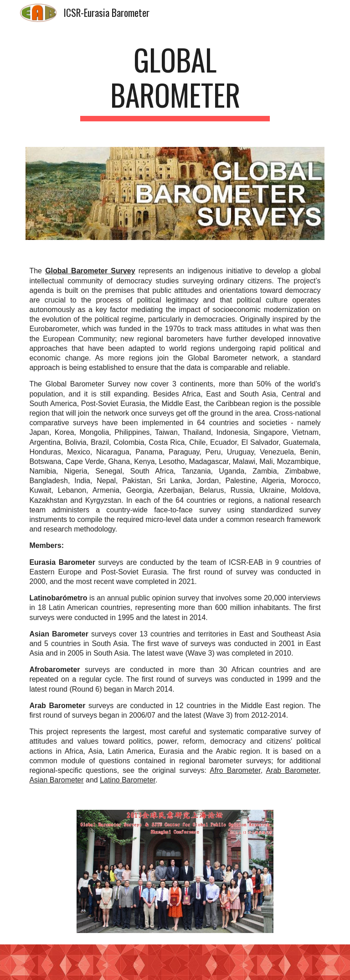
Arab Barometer (292, 770)
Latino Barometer (128, 780)
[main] (175, 82)
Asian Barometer (56, 780)
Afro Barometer (235, 770)
